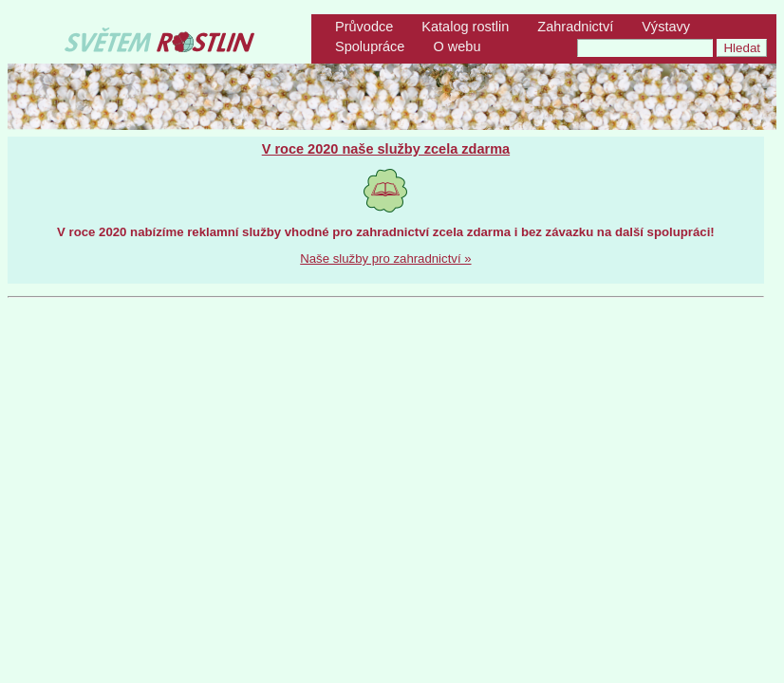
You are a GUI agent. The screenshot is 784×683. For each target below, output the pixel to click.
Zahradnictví (575, 27)
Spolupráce (370, 46)
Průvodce (364, 27)
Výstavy (666, 27)
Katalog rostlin (465, 27)
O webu (457, 46)
